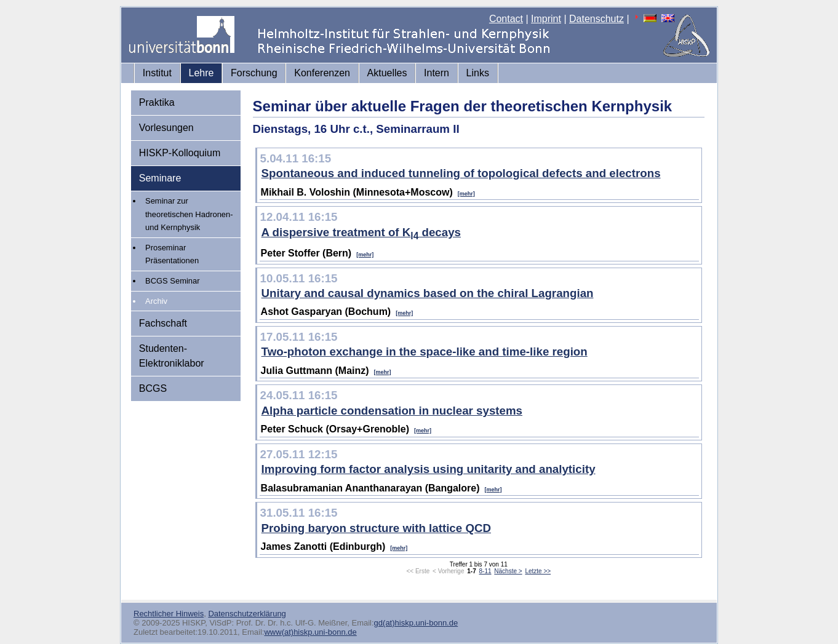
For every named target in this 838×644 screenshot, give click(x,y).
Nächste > (508, 571)
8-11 (485, 571)
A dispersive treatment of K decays (361, 232)
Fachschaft (163, 323)
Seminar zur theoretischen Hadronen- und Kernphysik (189, 214)
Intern (437, 73)
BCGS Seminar (173, 281)
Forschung (254, 73)
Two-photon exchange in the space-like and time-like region (425, 352)
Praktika (157, 102)
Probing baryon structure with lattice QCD (376, 528)
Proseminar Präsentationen (172, 254)
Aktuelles (387, 73)
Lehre (202, 73)
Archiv (156, 301)
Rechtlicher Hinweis (169, 614)
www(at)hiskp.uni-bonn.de (310, 632)
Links (478, 73)
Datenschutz (597, 19)
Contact (506, 19)
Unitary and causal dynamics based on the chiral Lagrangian (428, 293)
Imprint (546, 19)
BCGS (153, 388)
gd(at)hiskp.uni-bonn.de (416, 623)
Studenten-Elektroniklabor (172, 356)
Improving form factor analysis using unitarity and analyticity (429, 469)
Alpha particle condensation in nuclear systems (392, 411)
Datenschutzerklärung (247, 614)
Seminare (160, 178)
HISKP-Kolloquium (180, 153)
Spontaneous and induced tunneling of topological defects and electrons (461, 173)
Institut (157, 73)
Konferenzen (322, 73)
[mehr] (466, 194)
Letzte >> (538, 571)
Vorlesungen (166, 128)
